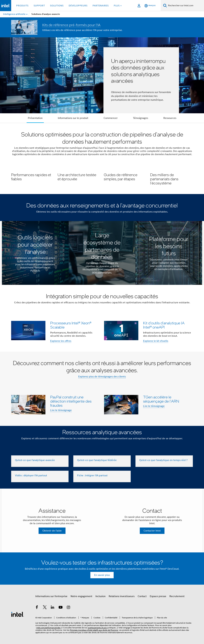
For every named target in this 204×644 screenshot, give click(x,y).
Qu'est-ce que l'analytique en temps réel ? (163, 460)
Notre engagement (81, 596)
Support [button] (39, 6)
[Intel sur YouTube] (61, 608)
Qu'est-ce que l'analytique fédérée (97, 460)
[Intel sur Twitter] (45, 608)
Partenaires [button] (101, 6)
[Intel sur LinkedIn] (53, 608)
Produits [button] (22, 6)
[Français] (150, 6)
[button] (102, 179)
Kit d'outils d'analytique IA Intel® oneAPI (164, 325)
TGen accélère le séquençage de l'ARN (161, 399)
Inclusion (100, 596)
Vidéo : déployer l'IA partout (31, 476)
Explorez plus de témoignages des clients (102, 377)
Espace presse (158, 596)
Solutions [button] (57, 6)
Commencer (111, 118)
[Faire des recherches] (165, 6)
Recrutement (177, 596)
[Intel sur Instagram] (68, 608)
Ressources (170, 118)
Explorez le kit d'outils (156, 341)
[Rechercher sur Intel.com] (185, 6)
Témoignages (140, 118)
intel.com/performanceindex (48, 628)
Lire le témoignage (61, 410)
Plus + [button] (118, 6)
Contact (142, 596)
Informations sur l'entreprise (51, 596)
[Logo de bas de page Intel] (18, 614)
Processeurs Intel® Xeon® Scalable (71, 325)
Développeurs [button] (78, 6)
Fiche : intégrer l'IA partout (92, 476)
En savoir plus (102, 575)
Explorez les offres (61, 341)
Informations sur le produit (73, 118)
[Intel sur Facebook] (37, 608)
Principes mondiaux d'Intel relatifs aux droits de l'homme (94, 630)
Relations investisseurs (122, 596)
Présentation (35, 118)
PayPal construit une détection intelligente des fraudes (71, 401)
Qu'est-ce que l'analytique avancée (35, 460)
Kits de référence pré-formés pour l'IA (71, 25)
